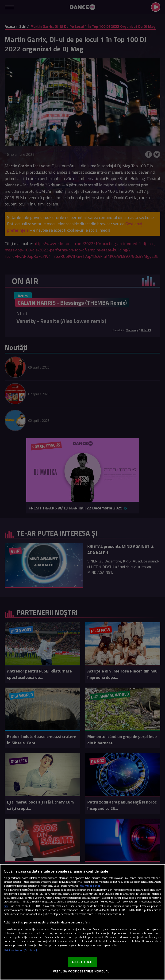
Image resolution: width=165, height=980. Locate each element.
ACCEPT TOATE (83, 962)
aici (6, 906)
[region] (82, 922)
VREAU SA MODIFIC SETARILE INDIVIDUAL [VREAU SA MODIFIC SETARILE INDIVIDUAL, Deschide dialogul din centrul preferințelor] (81, 971)
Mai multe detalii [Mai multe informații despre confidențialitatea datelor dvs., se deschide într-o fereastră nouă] (90, 886)
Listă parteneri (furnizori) (20, 950)
